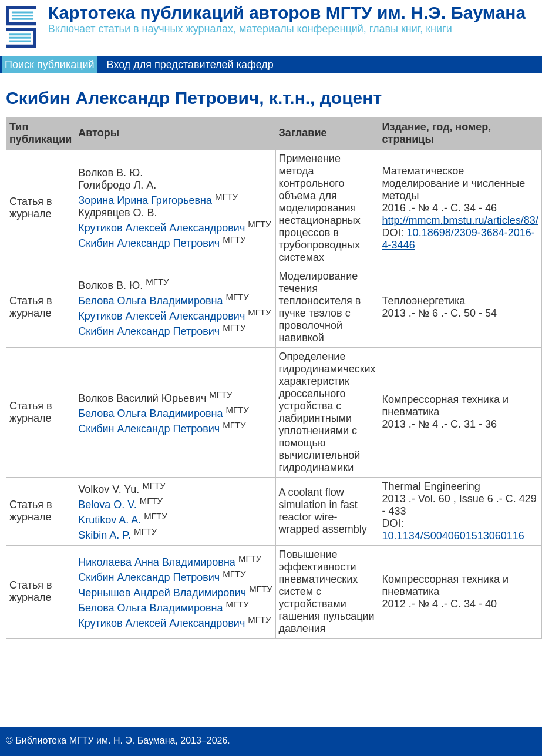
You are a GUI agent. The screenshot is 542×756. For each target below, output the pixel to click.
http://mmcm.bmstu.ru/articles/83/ (460, 220)
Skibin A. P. (105, 535)
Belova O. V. (107, 505)
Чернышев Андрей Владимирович (162, 593)
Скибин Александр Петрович (149, 243)
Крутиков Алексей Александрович (161, 228)
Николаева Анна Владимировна (157, 562)
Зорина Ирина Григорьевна (145, 200)
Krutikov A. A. (110, 520)
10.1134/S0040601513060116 (453, 536)
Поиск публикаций (50, 65)
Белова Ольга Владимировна (150, 301)
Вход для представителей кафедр (190, 65)
